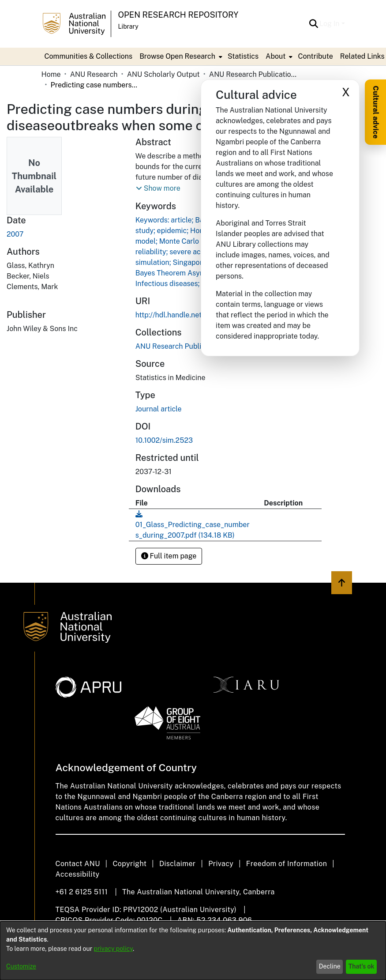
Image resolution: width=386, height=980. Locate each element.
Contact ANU (78, 864)
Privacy (221, 864)
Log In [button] (330, 24)
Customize (21, 966)
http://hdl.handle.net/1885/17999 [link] (189, 315)
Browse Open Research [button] (177, 56)
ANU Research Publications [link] (253, 74)
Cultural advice (376, 112)
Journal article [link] (159, 409)
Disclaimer (178, 864)
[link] (180, 346)
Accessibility (78, 874)
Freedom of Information (287, 864)
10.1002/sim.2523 (164, 440)
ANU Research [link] (94, 74)
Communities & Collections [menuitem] (89, 56)
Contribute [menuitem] (315, 56)
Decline (330, 966)
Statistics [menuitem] (243, 56)
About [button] (275, 56)
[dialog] (193, 951)
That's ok (362, 966)
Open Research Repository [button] (178, 15)
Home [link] (51, 74)
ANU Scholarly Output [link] (163, 74)
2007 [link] (15, 234)
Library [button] (128, 26)
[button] (313, 24)
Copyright (129, 864)
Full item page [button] (169, 556)
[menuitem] (180, 57)
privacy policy (113, 949)
